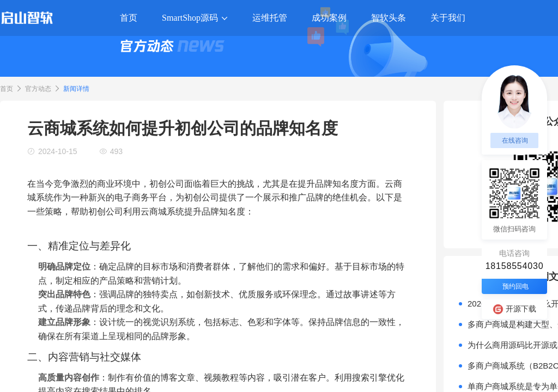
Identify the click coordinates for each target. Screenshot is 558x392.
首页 (7, 89)
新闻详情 (76, 89)
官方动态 (38, 89)
